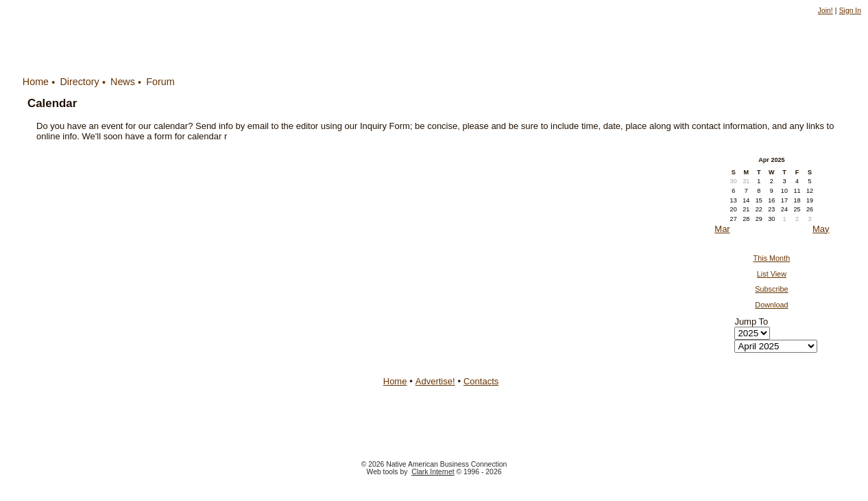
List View (772, 274)
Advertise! (435, 381)
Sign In (850, 11)
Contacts (481, 381)
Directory (79, 82)
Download (771, 305)
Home (36, 82)
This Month (772, 258)
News (123, 82)
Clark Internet (433, 472)
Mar (722, 229)
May (821, 229)
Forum (160, 82)
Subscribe (771, 289)
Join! (825, 11)
